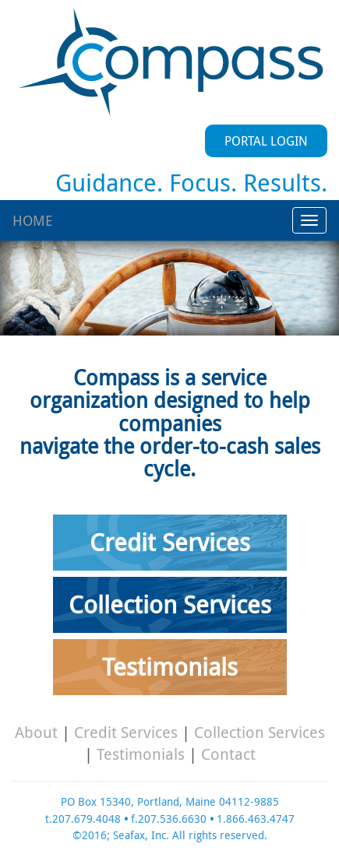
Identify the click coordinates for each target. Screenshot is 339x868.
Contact (228, 754)
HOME (33, 220)
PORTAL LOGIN (266, 141)
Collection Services (170, 604)
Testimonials (170, 667)
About (36, 732)
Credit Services (170, 542)
